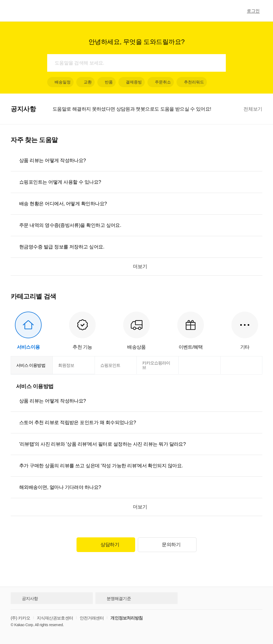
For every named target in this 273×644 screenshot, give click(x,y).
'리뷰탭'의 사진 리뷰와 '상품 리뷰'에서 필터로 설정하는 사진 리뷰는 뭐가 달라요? (102, 444)
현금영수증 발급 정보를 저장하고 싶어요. (62, 247)
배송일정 (60, 82)
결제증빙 (132, 82)
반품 (107, 82)
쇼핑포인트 (110, 365)
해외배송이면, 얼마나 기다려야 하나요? (60, 487)
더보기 (136, 267)
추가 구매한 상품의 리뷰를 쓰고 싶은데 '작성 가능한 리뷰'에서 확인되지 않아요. (101, 466)
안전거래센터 (92, 618)
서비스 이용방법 (31, 365)
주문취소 (161, 82)
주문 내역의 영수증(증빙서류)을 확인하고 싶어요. (70, 225)
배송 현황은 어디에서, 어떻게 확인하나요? (63, 204)
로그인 (253, 11)
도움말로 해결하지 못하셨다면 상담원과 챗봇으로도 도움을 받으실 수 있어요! (132, 109)
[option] (147, 109)
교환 (85, 82)
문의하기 (167, 545)
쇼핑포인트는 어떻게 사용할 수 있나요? (60, 182)
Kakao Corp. (24, 625)
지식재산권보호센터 (55, 618)
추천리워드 (192, 82)
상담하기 (106, 545)
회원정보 (66, 365)
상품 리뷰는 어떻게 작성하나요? (53, 160)
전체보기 (253, 109)
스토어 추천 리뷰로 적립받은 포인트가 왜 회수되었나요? (78, 422)
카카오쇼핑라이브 (156, 365)
